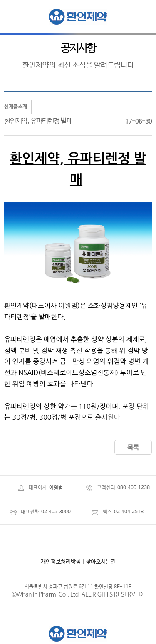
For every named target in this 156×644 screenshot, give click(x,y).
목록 (133, 448)
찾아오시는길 (101, 562)
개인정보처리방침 (61, 562)
